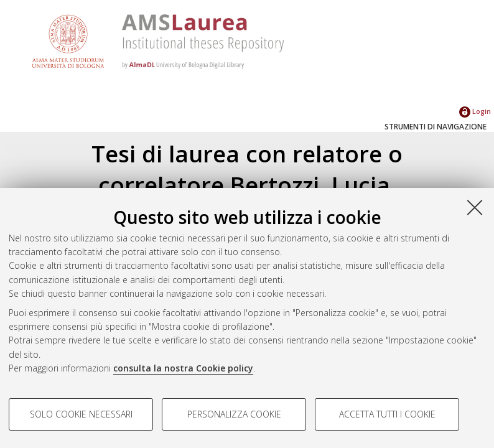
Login (475, 111)
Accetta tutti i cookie (387, 414)
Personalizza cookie (234, 414)
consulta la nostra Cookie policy (183, 368)
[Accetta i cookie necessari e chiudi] (475, 207)
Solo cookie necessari (81, 414)
